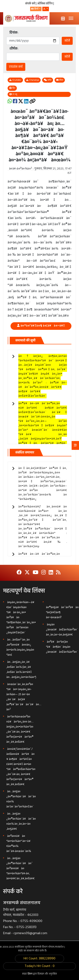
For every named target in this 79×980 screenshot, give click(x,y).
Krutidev (15, 80)
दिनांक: (14, 33)
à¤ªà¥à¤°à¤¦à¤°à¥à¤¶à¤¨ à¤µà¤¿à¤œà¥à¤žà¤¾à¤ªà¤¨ (62, 647)
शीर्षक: (14, 49)
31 (13, 94)
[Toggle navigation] (71, 18)
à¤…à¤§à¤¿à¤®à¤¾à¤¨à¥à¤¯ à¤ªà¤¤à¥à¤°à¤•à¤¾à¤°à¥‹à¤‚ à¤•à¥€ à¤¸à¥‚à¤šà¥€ (20, 868)
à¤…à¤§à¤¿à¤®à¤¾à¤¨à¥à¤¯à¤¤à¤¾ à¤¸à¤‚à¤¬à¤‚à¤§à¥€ (21, 821)
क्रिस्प (30, 974)
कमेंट (48, 80)
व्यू (13, 94)
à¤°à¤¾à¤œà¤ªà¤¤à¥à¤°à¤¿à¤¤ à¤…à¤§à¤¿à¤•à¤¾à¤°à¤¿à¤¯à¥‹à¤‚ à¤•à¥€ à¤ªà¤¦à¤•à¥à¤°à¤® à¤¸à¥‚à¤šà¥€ (20, 729)
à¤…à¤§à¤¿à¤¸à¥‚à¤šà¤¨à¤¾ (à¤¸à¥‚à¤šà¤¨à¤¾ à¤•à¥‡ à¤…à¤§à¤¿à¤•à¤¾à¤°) (21, 670)
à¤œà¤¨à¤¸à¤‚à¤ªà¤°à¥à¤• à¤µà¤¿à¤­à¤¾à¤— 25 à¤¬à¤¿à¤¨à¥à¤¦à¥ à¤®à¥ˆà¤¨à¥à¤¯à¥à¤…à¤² (24, 697)
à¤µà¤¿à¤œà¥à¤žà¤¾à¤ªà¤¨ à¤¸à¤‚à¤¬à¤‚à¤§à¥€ (62, 630)
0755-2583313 (26, 927)
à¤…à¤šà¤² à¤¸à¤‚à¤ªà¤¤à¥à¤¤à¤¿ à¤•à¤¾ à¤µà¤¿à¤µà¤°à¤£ (20, 647)
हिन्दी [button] (35, 9)
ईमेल (60, 80)
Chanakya (33, 80)
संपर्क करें (31, 4)
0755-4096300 (31, 921)
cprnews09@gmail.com (30, 933)
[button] (46, 9)
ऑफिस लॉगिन (45, 4)
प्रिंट (12, 88)
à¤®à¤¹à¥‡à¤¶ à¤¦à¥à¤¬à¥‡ (43, 326)
